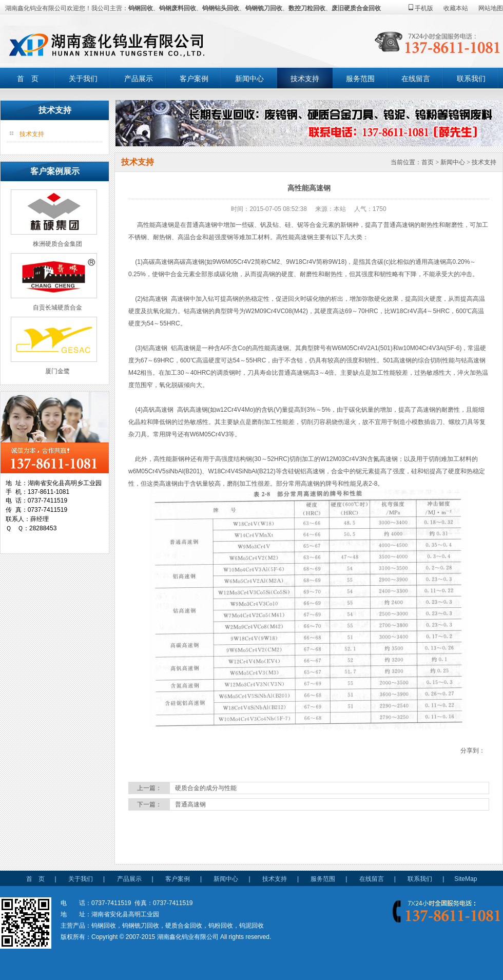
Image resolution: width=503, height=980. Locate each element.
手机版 (421, 8)
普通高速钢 (190, 804)
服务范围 (360, 79)
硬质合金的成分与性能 (206, 788)
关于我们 (83, 79)
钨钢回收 (141, 8)
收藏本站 (456, 8)
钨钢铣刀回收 (264, 8)
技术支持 (305, 79)
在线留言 (416, 79)
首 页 (28, 79)
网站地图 (491, 8)
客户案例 (194, 79)
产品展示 (139, 79)
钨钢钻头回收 (221, 8)
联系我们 (471, 79)
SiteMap (466, 879)
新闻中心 (249, 79)
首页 (428, 162)
